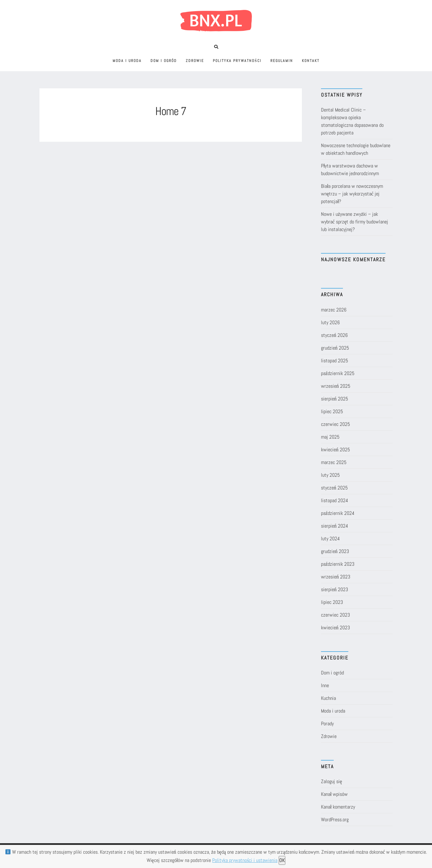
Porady (327, 724)
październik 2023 (338, 564)
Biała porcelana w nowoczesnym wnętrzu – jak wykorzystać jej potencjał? (352, 194)
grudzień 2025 (335, 348)
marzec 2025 (334, 462)
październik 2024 (338, 513)
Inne (325, 685)
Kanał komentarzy (338, 807)
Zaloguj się (331, 781)
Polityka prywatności (237, 61)
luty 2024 (330, 539)
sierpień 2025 (334, 399)
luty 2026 (330, 322)
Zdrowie (195, 61)
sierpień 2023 (334, 589)
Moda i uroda (127, 61)
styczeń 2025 (334, 488)
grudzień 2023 (335, 551)
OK (282, 860)
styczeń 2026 (334, 335)
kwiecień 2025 (335, 450)
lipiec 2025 (332, 411)
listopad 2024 (334, 500)
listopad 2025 (334, 361)
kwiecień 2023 (335, 628)
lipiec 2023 (332, 602)
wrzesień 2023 (336, 577)
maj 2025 (330, 437)
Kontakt (311, 61)
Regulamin (282, 61)
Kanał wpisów (334, 794)
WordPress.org (335, 820)
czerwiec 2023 (335, 615)
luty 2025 (330, 475)
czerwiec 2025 (335, 424)
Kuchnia (328, 698)
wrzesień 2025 (336, 386)
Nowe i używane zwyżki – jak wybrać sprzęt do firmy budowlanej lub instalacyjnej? (355, 222)
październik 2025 (338, 373)
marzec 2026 (334, 310)
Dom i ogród (164, 61)
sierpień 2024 (334, 526)
